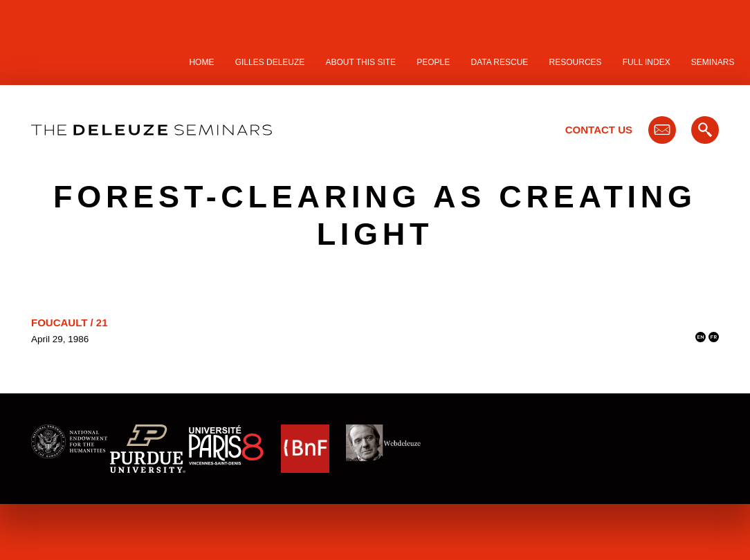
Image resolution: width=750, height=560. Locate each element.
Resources (576, 62)
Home (201, 62)
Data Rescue (499, 62)
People (433, 62)
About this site (361, 62)
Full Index (647, 62)
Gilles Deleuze (270, 62)
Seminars (713, 62)
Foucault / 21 (70, 323)
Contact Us (599, 130)
